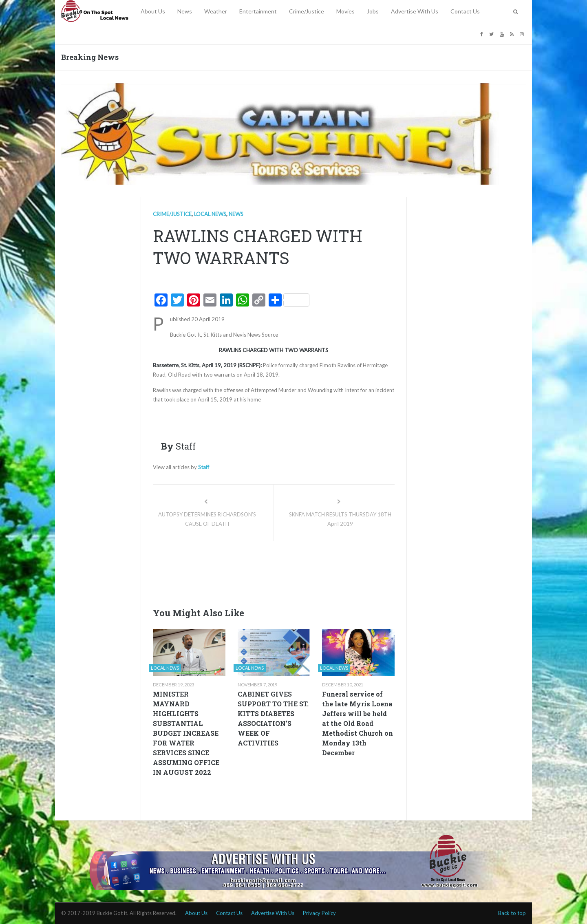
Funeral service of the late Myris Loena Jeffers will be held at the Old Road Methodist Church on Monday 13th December (357, 723)
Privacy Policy (319, 913)
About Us (153, 11)
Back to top (512, 913)
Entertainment (258, 11)
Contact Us (465, 11)
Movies (345, 11)
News (185, 11)
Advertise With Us (415, 11)
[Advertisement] (301, 572)
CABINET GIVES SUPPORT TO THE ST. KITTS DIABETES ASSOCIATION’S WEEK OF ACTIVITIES (273, 718)
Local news (210, 214)
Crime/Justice (307, 11)
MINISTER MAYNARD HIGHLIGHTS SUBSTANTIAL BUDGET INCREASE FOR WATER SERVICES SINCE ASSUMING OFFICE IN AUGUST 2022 (186, 733)
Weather (216, 11)
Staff (204, 467)
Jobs (373, 11)
